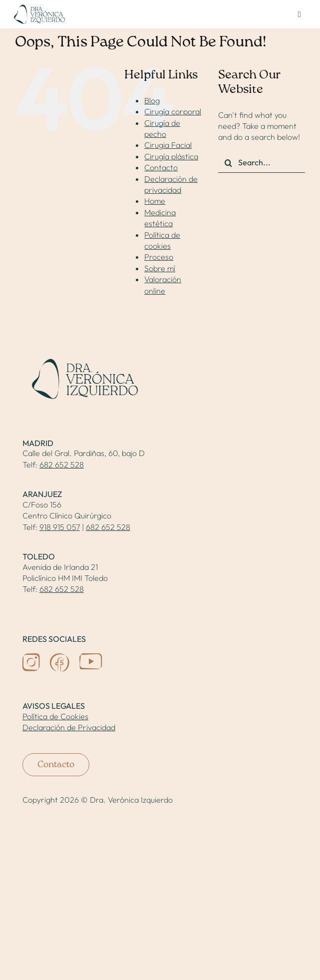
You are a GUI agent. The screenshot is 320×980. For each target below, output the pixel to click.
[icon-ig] (31, 657)
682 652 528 (62, 465)
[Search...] (262, 163)
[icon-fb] (60, 657)
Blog (152, 100)
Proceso (159, 257)
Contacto (161, 167)
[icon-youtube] (91, 657)
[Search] (228, 163)
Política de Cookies (55, 716)
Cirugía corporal (173, 111)
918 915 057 (60, 527)
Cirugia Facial (168, 145)
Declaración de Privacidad (69, 727)
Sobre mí (160, 268)
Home (155, 201)
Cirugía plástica (171, 156)
